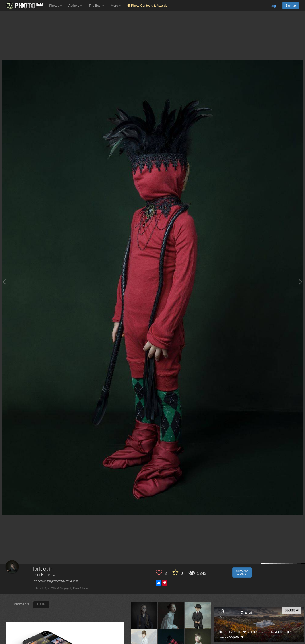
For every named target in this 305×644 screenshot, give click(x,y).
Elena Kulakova (44, 575)
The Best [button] (96, 6)
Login (274, 6)
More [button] (116, 6)
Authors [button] (75, 6)
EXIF (41, 604)
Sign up (291, 6)
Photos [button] (55, 6)
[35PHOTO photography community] (24, 6)
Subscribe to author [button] (242, 572)
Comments (20, 604)
